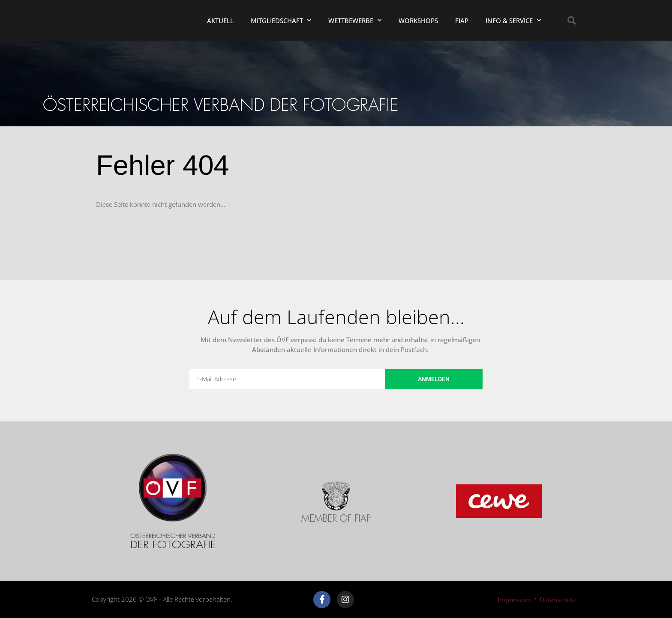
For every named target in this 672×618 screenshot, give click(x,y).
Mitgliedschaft (281, 20)
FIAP (462, 21)
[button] (572, 21)
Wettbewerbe (355, 20)
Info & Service (513, 20)
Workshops (418, 21)
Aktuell (220, 21)
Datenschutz (558, 600)
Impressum (514, 600)
